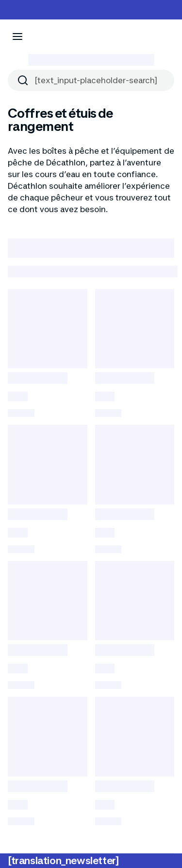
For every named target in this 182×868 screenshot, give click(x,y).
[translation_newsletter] (63, 861)
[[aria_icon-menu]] (17, 36)
